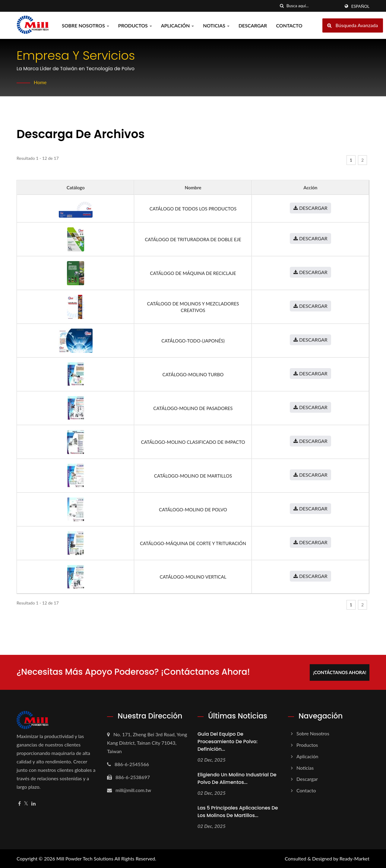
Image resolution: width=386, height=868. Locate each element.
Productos (135, 25)
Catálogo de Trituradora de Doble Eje (193, 239)
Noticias (216, 25)
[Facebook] (19, 803)
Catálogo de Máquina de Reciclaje (193, 273)
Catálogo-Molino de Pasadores (193, 408)
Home (40, 82)
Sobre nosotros (85, 25)
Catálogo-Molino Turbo (193, 374)
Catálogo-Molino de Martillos (193, 476)
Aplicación (177, 25)
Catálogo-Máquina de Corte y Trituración (193, 543)
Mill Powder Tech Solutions (85, 858)
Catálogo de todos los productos (193, 209)
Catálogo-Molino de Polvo (193, 510)
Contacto (289, 25)
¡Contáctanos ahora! (340, 672)
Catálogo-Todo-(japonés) (193, 341)
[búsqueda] (282, 6)
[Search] (313, 6)
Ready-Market (354, 858)
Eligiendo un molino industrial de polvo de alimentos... (237, 778)
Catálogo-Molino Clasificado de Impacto (193, 442)
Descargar (253, 25)
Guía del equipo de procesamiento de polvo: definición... (228, 741)
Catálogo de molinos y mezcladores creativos (193, 307)
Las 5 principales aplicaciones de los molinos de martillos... (238, 811)
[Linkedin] (33, 803)
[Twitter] (26, 803)
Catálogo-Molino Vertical (193, 577)
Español (360, 6)
